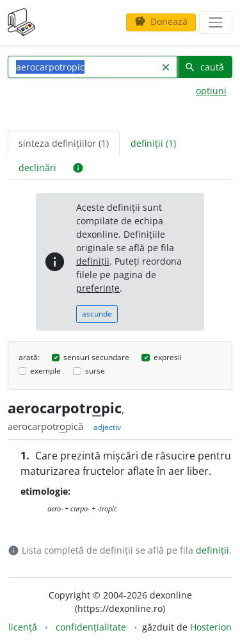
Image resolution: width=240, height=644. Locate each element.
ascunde (97, 314)
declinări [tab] (37, 168)
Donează (161, 21)
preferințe (98, 288)
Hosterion (211, 627)
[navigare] (216, 22)
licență (23, 627)
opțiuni (211, 91)
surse (95, 371)
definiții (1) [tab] (153, 143)
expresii (168, 357)
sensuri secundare (96, 357)
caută (204, 67)
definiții (93, 261)
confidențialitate (91, 627)
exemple (45, 371)
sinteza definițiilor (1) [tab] (64, 143)
